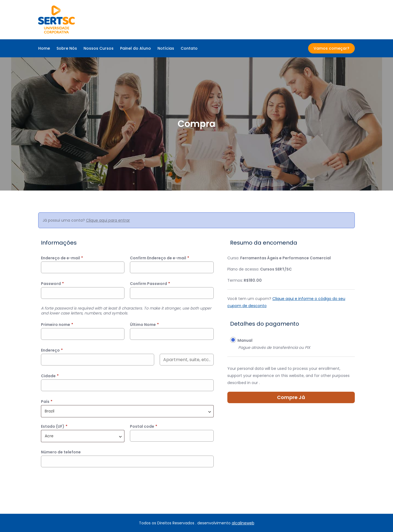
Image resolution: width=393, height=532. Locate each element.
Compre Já (291, 397)
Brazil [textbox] (50, 411)
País (47, 402)
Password (52, 284)
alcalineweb (243, 523)
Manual (245, 340)
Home (44, 48)
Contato (189, 48)
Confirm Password (150, 284)
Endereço (52, 350)
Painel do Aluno (136, 48)
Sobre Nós (67, 48)
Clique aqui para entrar (108, 220)
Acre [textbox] (49, 436)
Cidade (50, 376)
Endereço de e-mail (62, 258)
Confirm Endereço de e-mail (160, 258)
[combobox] (127, 411)
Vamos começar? (331, 48)
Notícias (166, 48)
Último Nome (144, 325)
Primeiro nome (57, 325)
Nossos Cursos (99, 48)
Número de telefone (61, 452)
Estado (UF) (54, 426)
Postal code (144, 426)
